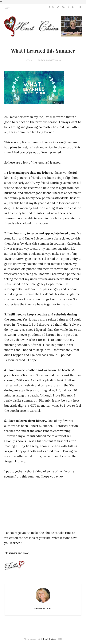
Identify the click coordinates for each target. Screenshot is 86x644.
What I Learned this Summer (43, 51)
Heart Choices (50, 639)
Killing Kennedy (27, 446)
